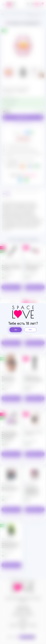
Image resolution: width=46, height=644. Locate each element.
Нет (30, 330)
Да (16, 330)
